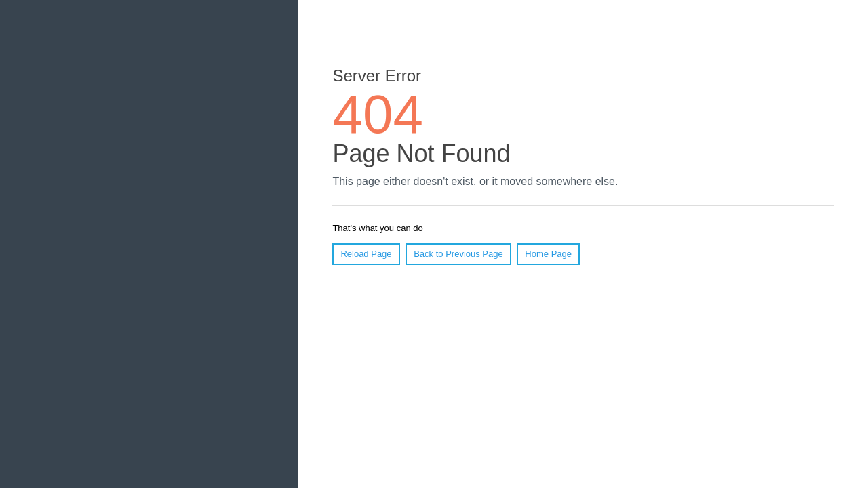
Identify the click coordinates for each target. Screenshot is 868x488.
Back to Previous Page (458, 254)
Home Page (548, 254)
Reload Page (366, 254)
